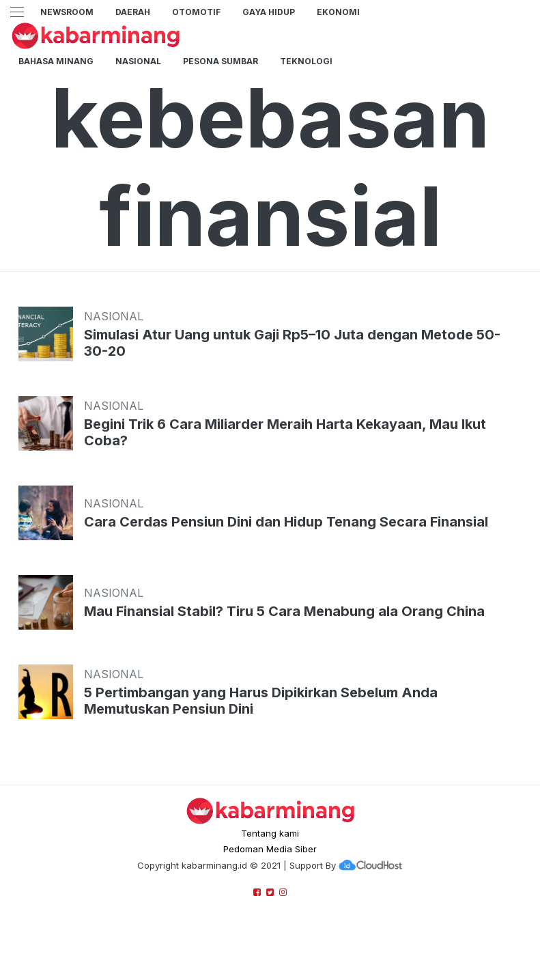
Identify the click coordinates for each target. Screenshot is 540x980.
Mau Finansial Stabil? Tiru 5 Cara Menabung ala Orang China (284, 611)
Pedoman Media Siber (270, 849)
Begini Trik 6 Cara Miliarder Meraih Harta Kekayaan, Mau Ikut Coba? (285, 432)
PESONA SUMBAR (221, 61)
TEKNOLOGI (306, 61)
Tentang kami (270, 833)
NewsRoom (67, 12)
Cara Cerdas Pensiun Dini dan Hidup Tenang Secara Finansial (286, 522)
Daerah (133, 12)
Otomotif (196, 12)
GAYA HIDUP (269, 12)
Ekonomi (338, 12)
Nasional (138, 61)
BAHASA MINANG (56, 61)
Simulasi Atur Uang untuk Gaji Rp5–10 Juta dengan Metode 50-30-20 (292, 343)
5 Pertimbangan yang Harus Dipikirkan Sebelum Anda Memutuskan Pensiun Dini (261, 701)
